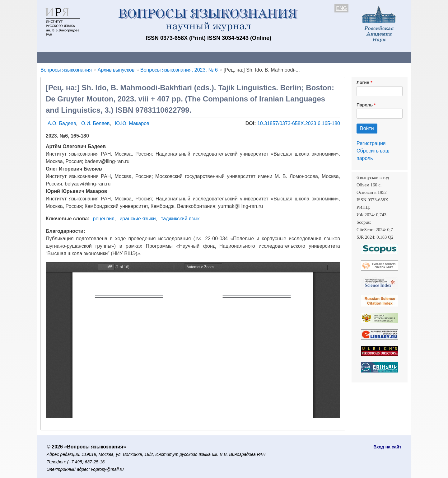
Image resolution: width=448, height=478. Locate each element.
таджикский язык (180, 219)
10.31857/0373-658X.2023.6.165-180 (299, 123)
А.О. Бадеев (62, 123)
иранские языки (138, 219)
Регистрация (371, 143)
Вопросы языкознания (66, 70)
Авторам (125, 57)
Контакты (92, 57)
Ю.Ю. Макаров (132, 123)
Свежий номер (164, 57)
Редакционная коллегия (305, 57)
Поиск (352, 57)
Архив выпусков (212, 57)
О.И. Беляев (96, 123)
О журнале (56, 57)
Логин (363, 82)
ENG (341, 8)
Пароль (365, 105)
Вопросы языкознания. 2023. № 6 (179, 70)
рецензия (104, 219)
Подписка (254, 57)
